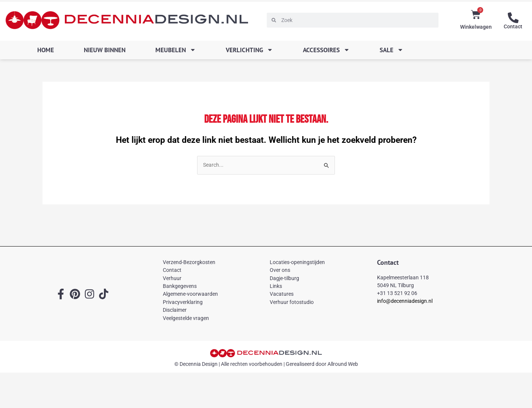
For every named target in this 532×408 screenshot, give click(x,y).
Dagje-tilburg (284, 279)
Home (46, 50)
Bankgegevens (180, 286)
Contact (513, 26)
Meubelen (176, 50)
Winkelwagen (476, 27)
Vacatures (282, 294)
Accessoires (326, 50)
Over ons (280, 270)
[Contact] (513, 18)
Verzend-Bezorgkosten (189, 263)
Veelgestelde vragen (186, 318)
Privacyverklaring (183, 302)
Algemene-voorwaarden (190, 294)
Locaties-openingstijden (297, 263)
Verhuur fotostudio (292, 302)
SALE (392, 50)
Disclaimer (175, 310)
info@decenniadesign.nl (405, 301)
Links (276, 286)
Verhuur (172, 279)
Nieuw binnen (105, 50)
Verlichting (249, 50)
